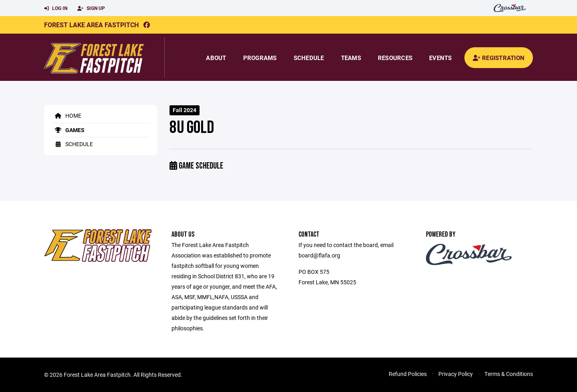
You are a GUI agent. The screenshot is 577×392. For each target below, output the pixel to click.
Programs (260, 58)
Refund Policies (408, 374)
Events (441, 58)
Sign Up (91, 8)
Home (67, 116)
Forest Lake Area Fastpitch (91, 25)
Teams (351, 58)
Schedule (309, 58)
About (216, 58)
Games (68, 130)
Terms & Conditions (509, 374)
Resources (395, 58)
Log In (56, 8)
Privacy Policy (456, 374)
